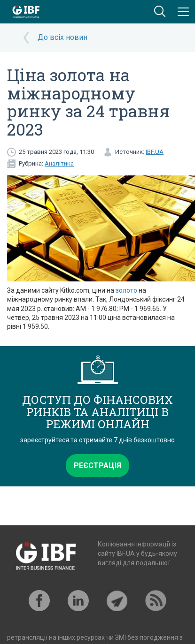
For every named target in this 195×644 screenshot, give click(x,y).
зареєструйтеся (45, 440)
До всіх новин (62, 37)
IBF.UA (155, 152)
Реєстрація (97, 466)
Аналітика (59, 163)
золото (126, 290)
